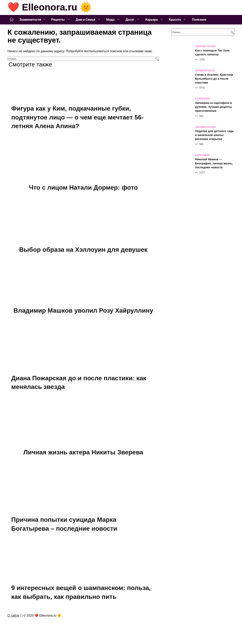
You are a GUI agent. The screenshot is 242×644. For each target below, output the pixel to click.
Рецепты (58, 20)
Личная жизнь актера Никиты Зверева (83, 453)
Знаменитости (30, 20)
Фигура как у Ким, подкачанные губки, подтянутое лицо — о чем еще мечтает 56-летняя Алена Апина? (77, 117)
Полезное (199, 20)
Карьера (152, 20)
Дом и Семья (86, 20)
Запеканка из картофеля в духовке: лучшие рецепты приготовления (213, 107)
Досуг (130, 20)
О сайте (13, 618)
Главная (12, 20)
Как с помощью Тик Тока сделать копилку (212, 52)
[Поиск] (156, 59)
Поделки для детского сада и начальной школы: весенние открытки (214, 135)
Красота (175, 20)
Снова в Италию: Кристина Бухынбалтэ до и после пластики (214, 79)
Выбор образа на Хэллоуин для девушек (83, 250)
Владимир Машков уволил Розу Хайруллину (83, 311)
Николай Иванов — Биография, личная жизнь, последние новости (214, 163)
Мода (111, 20)
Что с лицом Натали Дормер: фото (83, 188)
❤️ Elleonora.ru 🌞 (50, 7)
